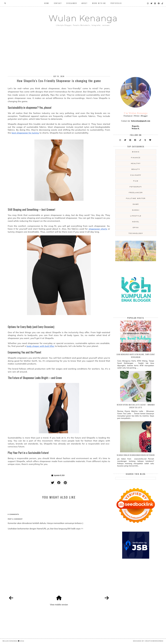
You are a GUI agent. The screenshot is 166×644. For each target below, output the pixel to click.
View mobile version (59, 605)
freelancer (136, 193)
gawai (136, 210)
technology (136, 233)
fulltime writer (136, 198)
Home (47, 3)
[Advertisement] (83, 49)
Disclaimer (72, 3)
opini (136, 227)
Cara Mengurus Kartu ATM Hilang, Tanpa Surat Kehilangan (136, 356)
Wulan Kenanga (83, 18)
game (136, 204)
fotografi (136, 187)
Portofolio (116, 3)
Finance (136, 158)
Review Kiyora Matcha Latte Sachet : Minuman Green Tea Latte (136, 406)
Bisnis (136, 152)
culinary (136, 175)
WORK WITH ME (99, 3)
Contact (58, 3)
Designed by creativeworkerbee (148, 641)
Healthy (136, 163)
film (136, 181)
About (85, 3)
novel (136, 222)
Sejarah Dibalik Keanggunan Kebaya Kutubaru (136, 455)
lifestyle (136, 216)
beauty (136, 169)
